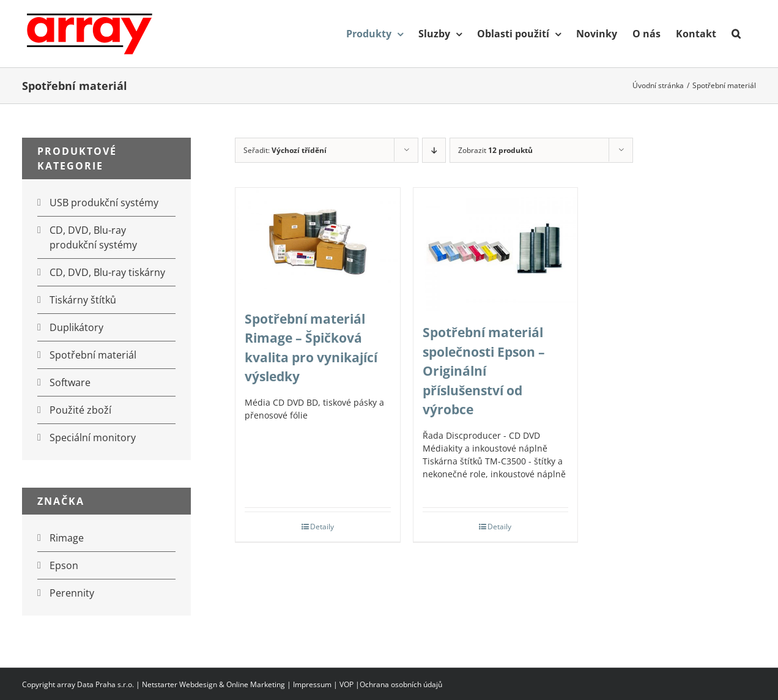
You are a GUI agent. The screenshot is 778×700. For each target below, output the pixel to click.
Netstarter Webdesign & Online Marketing (213, 684)
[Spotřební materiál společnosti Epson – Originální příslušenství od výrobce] (496, 249)
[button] (736, 34)
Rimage (67, 538)
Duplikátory (76, 327)
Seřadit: (285, 150)
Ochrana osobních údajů (401, 684)
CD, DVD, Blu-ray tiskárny (107, 272)
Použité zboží (80, 410)
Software (70, 382)
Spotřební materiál (93, 355)
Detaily (322, 527)
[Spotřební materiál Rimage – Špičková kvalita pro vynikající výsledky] (318, 243)
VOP (346, 684)
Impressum (312, 684)
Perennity (72, 593)
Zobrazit (495, 150)
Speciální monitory (93, 437)
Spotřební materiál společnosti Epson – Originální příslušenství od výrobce (484, 371)
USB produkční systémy (104, 203)
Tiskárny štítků (83, 300)
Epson (64, 565)
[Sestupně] (434, 150)
